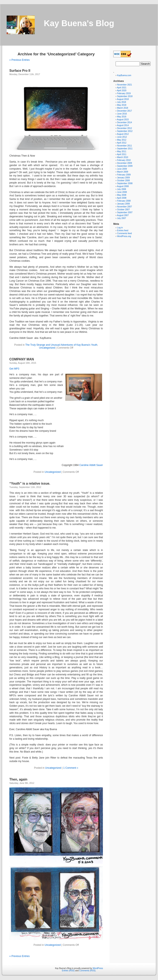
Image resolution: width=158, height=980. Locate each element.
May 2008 (122, 195)
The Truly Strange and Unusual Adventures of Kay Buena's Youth (61, 345)
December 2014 (124, 122)
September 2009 (125, 166)
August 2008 (123, 186)
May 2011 (122, 151)
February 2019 (124, 93)
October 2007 (123, 210)
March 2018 (123, 108)
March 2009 (123, 172)
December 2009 (124, 163)
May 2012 (122, 140)
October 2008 (123, 181)
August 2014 (123, 125)
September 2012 (125, 131)
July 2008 (122, 189)
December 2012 (124, 128)
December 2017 (124, 111)
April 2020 (122, 91)
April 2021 (122, 88)
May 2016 (122, 117)
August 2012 (123, 134)
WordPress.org (124, 236)
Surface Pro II (20, 71)
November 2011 (124, 146)
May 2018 (122, 105)
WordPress (98, 968)
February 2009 (124, 175)
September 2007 (125, 212)
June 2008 (122, 192)
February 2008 (124, 201)
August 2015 (123, 120)
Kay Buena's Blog (79, 23)
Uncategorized (47, 348)
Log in (120, 228)
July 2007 (122, 218)
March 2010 (123, 157)
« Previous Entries (19, 60)
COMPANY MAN (22, 359)
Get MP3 (14, 369)
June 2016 (122, 114)
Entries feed (123, 230)
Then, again (18, 779)
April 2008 (122, 198)
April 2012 (122, 143)
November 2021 (124, 85)
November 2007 (124, 207)
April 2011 (122, 154)
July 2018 (122, 102)
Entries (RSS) (68, 971)
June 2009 (122, 169)
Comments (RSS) (87, 971)
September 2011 (125, 149)
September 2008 (125, 183)
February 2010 (124, 160)
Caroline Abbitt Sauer (91, 465)
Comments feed (124, 233)
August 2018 (123, 99)
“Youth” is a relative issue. (30, 483)
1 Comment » (71, 768)
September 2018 (125, 96)
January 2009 (123, 178)
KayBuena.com (124, 75)
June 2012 (122, 137)
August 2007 (123, 215)
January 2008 (123, 204)
